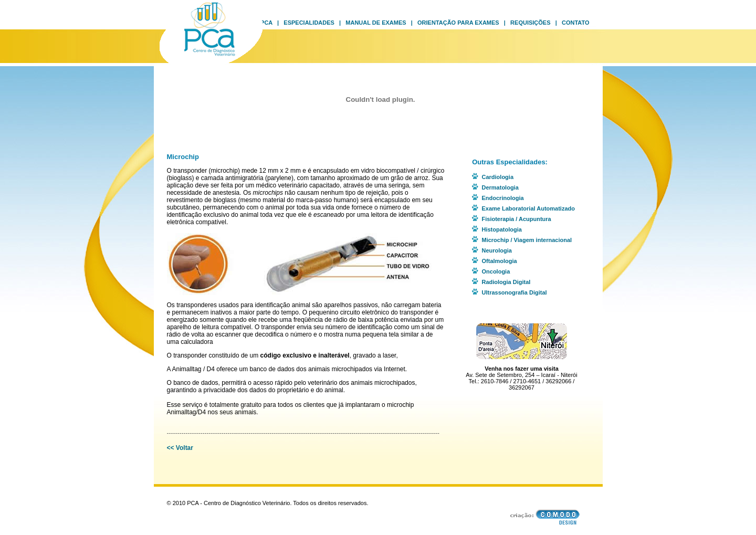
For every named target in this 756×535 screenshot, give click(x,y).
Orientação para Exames (458, 23)
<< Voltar (180, 448)
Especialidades (309, 23)
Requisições (530, 23)
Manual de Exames (376, 23)
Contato (576, 23)
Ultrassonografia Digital (514, 292)
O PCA (263, 23)
